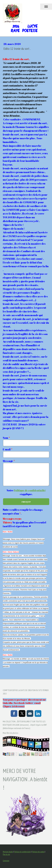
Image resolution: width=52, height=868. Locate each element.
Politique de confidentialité (30, 490)
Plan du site (6, 854)
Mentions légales (8, 852)
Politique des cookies (38, 852)
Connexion (6, 861)
